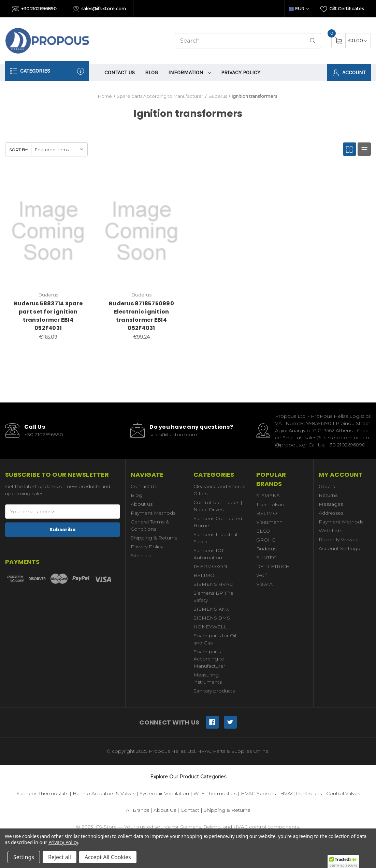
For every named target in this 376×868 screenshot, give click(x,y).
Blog (151, 72)
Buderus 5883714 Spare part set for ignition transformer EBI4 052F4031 (48, 316)
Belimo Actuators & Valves (104, 793)
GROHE (266, 540)
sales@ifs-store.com (99, 9)
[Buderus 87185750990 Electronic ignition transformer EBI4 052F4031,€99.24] (141, 231)
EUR (299, 9)
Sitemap (141, 555)
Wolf (262, 575)
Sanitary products (214, 691)
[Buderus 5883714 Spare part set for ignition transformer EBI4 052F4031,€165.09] (48, 231)
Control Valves (343, 793)
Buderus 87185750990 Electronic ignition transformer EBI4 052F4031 (141, 316)
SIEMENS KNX (211, 609)
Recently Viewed (339, 539)
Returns (328, 495)
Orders (327, 486)
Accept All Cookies (108, 857)
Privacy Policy (241, 72)
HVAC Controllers (301, 793)
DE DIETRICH (273, 566)
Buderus (266, 549)
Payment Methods (153, 513)
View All (265, 584)
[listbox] (59, 149)
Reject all (60, 857)
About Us (165, 810)
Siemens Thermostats (42, 793)
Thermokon (270, 504)
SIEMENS (268, 496)
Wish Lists (330, 531)
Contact (190, 810)
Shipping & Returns (154, 538)
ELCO (263, 531)
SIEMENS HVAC (213, 584)
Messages (331, 504)
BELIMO (204, 575)
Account (349, 73)
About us (142, 504)
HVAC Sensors (258, 793)
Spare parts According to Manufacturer (209, 659)
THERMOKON (210, 566)
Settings (24, 857)
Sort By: (19, 150)
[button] (343, 862)
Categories (47, 71)
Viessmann (269, 522)
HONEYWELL (210, 627)
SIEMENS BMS (212, 618)
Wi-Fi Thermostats (215, 793)
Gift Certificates (342, 9)
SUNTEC (266, 558)
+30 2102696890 (34, 9)
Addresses (331, 513)
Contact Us (120, 72)
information (190, 72)
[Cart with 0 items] (358, 40)
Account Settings (339, 548)
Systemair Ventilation (164, 793)
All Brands (138, 810)
